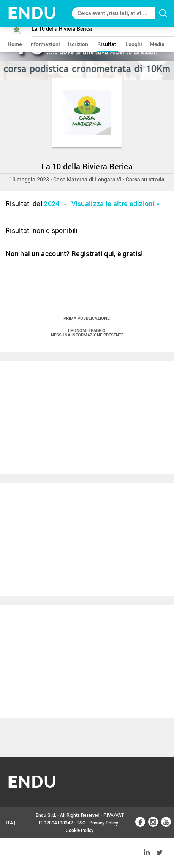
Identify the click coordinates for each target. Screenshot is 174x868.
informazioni (45, 44)
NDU (32, 13)
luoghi (134, 44)
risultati (108, 44)
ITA (9, 823)
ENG (11, 853)
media (157, 44)
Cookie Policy (80, 830)
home (15, 44)
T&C (81, 823)
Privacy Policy (104, 823)
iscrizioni (79, 44)
